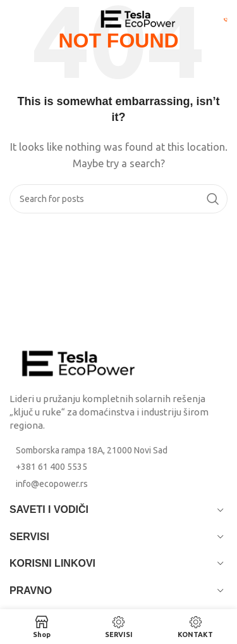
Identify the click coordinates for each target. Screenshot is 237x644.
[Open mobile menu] (31, 19)
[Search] (118, 199)
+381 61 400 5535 (52, 467)
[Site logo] (138, 18)
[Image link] (79, 363)
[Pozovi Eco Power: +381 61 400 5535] (226, 19)
